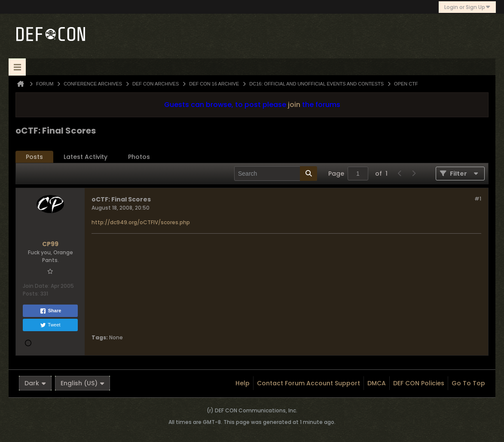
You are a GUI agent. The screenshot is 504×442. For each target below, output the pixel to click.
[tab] (34, 157)
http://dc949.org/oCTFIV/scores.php (141, 222)
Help (243, 383)
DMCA (377, 383)
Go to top (468, 383)
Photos (139, 157)
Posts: (31, 294)
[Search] (276, 174)
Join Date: (36, 286)
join (294, 105)
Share (50, 311)
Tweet (50, 325)
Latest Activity (86, 157)
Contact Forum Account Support (309, 383)
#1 (478, 199)
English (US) (82, 383)
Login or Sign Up (467, 7)
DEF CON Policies (419, 383)
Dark (35, 383)
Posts (34, 157)
